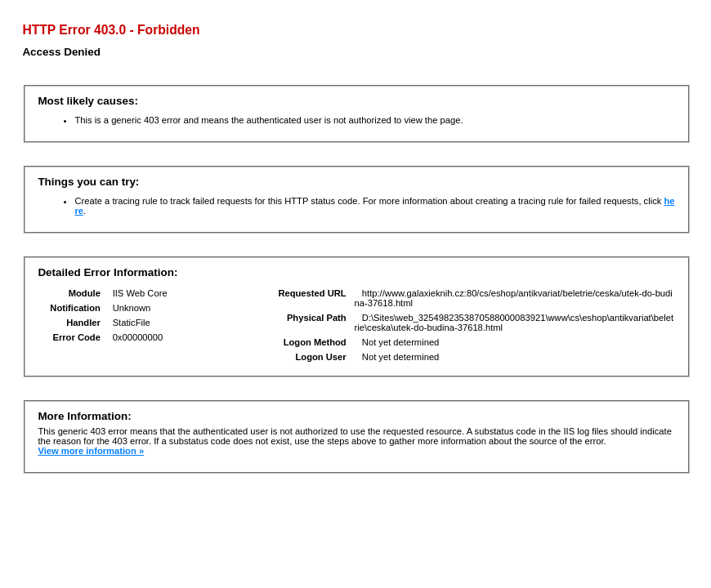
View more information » (91, 451)
